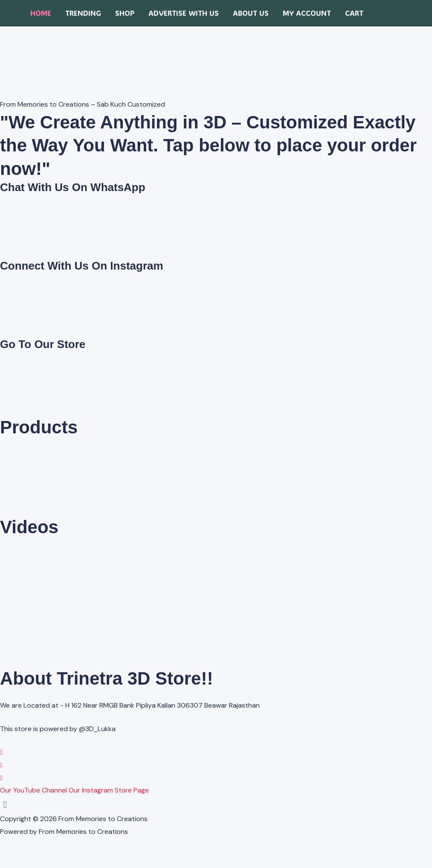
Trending (83, 13)
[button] (216, 805)
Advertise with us (184, 13)
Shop (125, 13)
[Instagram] (1, 765)
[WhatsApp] (1, 752)
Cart (354, 13)
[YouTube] (1, 778)
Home (41, 13)
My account (307, 13)
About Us (251, 13)
